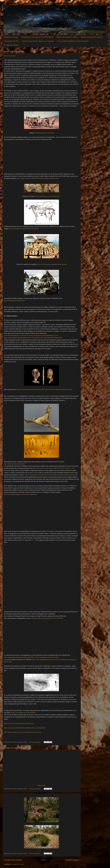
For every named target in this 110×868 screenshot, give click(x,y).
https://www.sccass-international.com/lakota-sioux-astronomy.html (25, 728)
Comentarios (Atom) (18, 864)
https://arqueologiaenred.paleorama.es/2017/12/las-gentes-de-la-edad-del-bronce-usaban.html (33, 338)
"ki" (33, 540)
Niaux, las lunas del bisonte (92, 37)
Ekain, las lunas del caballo (67, 37)
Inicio (44, 860)
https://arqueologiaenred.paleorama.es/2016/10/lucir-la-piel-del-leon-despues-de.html (51, 475)
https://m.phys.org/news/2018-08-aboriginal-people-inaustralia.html (38, 178)
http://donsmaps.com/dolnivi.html (15, 301)
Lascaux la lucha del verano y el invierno (38, 41)
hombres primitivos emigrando (44, 133)
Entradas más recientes (13, 860)
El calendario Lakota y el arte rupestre (73, 41)
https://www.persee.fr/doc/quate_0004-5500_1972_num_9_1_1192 (54, 468)
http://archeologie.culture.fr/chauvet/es (48, 196)
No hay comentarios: (35, 742)
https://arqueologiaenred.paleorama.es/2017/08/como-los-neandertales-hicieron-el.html (31, 657)
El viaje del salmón (11, 45)
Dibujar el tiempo (11, 37)
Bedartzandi (41, 785)
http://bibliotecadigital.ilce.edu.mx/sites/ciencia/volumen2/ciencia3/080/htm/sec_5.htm (31, 335)
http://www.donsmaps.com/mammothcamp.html (52, 264)
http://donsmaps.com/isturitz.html (14, 464)
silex (19, 342)
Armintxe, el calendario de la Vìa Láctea (37, 37)
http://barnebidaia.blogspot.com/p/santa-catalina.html (21, 494)
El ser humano (10, 56)
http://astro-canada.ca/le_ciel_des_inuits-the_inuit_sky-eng (23, 732)
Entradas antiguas (72, 860)
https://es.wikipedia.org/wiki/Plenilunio (24, 713)
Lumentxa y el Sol (11, 41)
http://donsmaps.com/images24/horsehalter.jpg (24, 229)
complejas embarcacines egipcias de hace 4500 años (47, 618)
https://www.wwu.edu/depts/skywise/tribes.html (19, 723)
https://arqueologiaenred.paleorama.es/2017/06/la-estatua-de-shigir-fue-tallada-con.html (45, 389)
